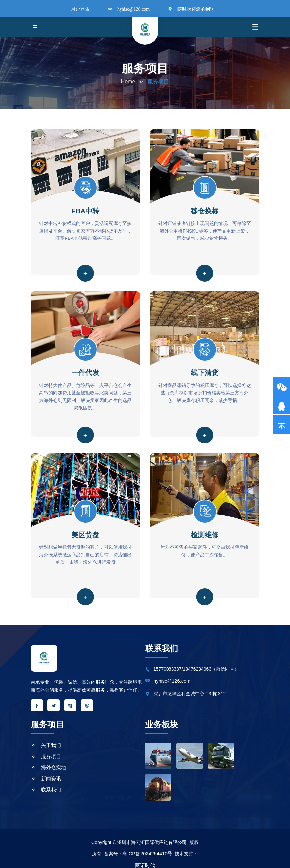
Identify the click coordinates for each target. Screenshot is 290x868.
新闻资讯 (45, 770)
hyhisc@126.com (133, 9)
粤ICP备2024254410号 (147, 844)
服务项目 (45, 751)
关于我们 (45, 741)
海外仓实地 (47, 760)
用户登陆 (80, 9)
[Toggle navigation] (35, 27)
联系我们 (45, 780)
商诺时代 (145, 855)
